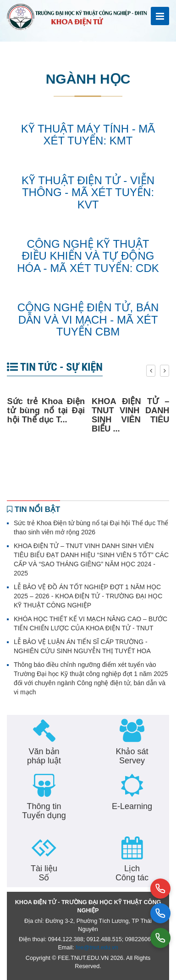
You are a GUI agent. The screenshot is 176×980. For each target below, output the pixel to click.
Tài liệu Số (44, 873)
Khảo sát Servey (132, 756)
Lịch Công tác (132, 873)
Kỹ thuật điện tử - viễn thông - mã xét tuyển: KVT (88, 192)
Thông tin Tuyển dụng (44, 811)
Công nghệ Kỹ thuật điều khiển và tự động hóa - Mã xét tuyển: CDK (88, 256)
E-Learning (132, 806)
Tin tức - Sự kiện (55, 367)
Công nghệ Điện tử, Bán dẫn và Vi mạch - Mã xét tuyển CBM (88, 320)
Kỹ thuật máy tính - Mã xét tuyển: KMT (88, 135)
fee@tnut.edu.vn (97, 948)
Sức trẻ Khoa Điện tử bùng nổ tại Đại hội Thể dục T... (46, 410)
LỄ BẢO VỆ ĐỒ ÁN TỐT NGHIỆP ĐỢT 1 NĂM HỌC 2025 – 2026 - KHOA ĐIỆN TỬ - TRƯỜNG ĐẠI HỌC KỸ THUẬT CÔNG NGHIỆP (88, 596)
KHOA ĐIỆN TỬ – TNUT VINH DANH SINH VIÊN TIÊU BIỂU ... (131, 415)
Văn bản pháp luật (44, 756)
